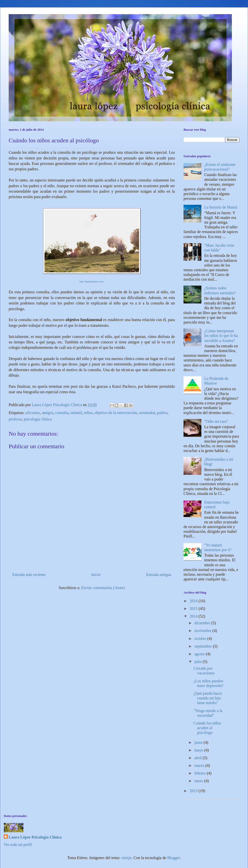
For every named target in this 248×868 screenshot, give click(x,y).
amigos (48, 413)
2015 (194, 609)
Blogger (173, 858)
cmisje (126, 858)
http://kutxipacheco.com (91, 282)
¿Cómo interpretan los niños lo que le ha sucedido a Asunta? (221, 336)
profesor (15, 419)
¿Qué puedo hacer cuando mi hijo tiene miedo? (208, 698)
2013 (194, 791)
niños (88, 413)
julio (199, 662)
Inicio (96, 575)
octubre (201, 639)
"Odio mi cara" (216, 421)
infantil (76, 413)
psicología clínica (38, 419)
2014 (194, 616)
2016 (194, 601)
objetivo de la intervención (116, 413)
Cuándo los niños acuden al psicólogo (207, 728)
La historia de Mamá (221, 207)
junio (199, 742)
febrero (201, 773)
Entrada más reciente (29, 575)
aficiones (33, 413)
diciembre (203, 623)
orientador (147, 413)
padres (162, 413)
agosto (200, 654)
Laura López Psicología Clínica (35, 837)
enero (199, 781)
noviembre (203, 631)
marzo (200, 765)
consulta (62, 413)
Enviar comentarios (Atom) (103, 588)
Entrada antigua (159, 575)
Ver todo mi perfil (18, 845)
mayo (199, 750)
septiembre (204, 646)
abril (199, 758)
